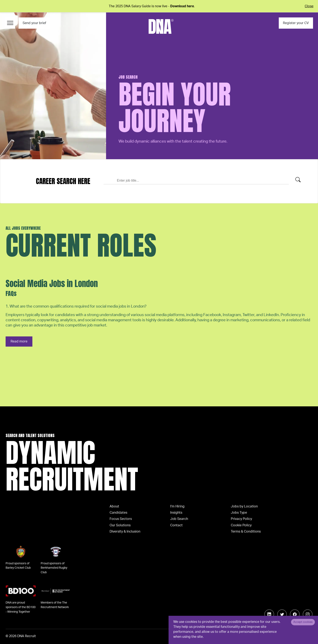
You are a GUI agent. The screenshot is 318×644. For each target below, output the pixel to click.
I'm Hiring (177, 506)
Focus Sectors (121, 519)
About (114, 506)
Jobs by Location (244, 506)
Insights (176, 513)
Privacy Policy (241, 519)
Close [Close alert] (309, 6)
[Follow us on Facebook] (295, 614)
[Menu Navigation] (10, 23)
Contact (176, 525)
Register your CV (296, 23)
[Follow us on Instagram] (308, 614)
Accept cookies (303, 622)
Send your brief (34, 23)
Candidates (118, 513)
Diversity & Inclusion (125, 532)
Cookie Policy (241, 525)
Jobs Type (239, 513)
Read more (19, 341)
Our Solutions (120, 525)
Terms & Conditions (246, 532)
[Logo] (161, 26)
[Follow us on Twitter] (282, 614)
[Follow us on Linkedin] (269, 614)
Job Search (179, 519)
